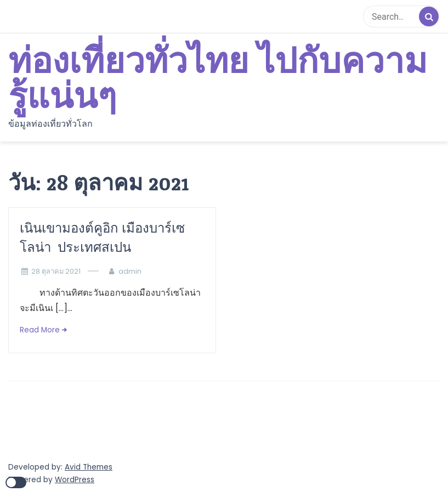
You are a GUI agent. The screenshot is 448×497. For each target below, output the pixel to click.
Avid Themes (89, 467)
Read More (40, 330)
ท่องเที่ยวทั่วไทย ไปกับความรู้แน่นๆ (218, 80)
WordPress (75, 480)
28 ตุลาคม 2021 (56, 271)
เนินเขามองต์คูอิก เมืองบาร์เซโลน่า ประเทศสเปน (102, 238)
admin (130, 271)
